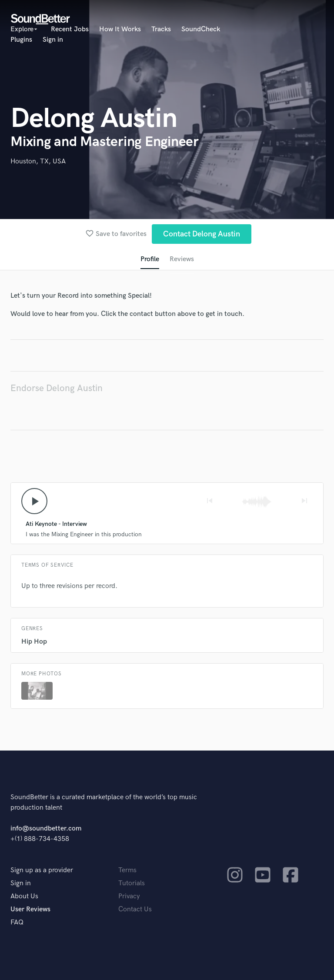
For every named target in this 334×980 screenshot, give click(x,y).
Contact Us (135, 909)
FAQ (17, 922)
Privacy (129, 896)
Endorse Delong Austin (57, 388)
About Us (24, 896)
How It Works (120, 29)
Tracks (161, 29)
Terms (127, 870)
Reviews (182, 259)
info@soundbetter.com (46, 829)
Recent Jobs (70, 29)
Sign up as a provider (42, 870)
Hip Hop (34, 642)
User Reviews (30, 909)
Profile (150, 259)
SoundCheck (201, 29)
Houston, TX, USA (38, 161)
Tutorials (132, 883)
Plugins (21, 40)
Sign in (53, 40)
